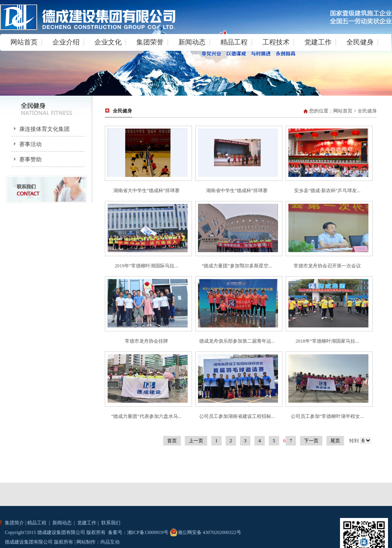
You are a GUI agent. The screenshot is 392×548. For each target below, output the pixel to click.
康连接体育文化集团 (39, 129)
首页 (172, 441)
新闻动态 (192, 42)
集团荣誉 (150, 42)
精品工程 (234, 42)
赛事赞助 (25, 160)
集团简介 (14, 523)
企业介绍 (66, 42)
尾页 (335, 441)
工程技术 (276, 42)
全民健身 (360, 42)
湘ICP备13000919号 (148, 532)
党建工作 (318, 42)
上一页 (196, 441)
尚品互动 (110, 542)
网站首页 (24, 42)
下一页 (311, 441)
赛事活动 (25, 144)
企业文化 (108, 42)
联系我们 (110, 523)
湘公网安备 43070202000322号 (205, 532)
